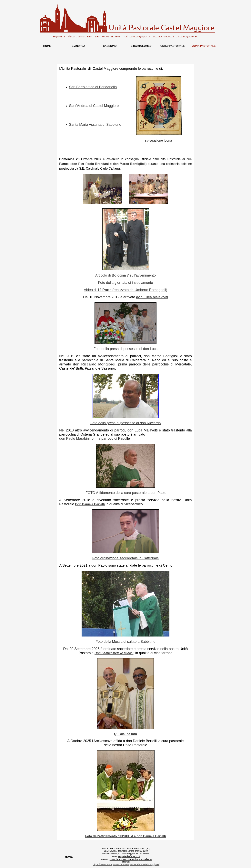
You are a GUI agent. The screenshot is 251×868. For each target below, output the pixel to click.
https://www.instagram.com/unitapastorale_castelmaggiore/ (126, 864)
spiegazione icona (158, 141)
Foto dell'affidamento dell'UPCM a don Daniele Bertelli (125, 836)
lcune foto (129, 734)
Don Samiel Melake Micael (114, 653)
